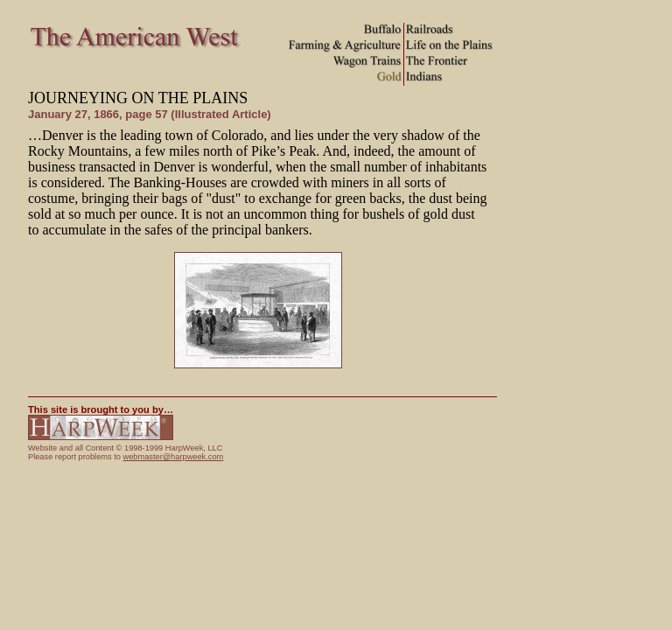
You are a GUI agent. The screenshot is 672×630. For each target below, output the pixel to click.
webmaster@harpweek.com (173, 457)
